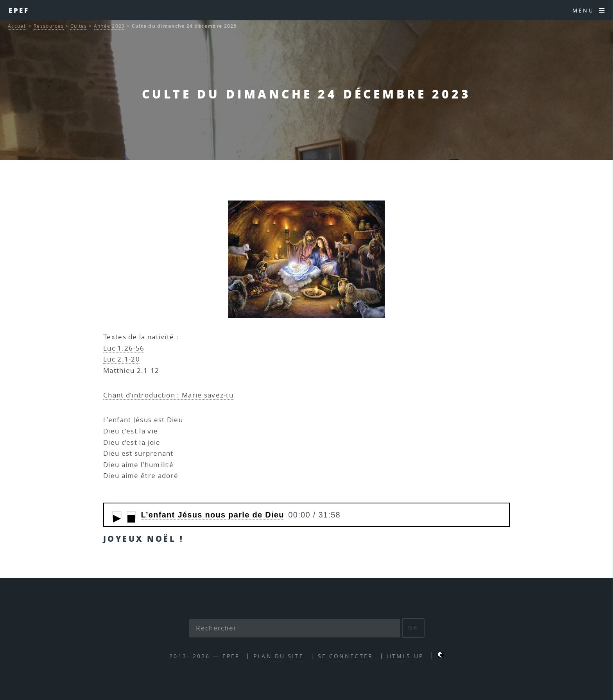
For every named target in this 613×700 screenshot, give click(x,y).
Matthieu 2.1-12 (131, 370)
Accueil (17, 26)
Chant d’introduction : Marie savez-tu (168, 395)
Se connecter (345, 656)
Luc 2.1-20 (122, 359)
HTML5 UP (405, 656)
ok (413, 628)
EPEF (19, 10)
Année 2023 (109, 26)
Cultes (79, 26)
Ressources (49, 26)
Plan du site (278, 656)
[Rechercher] (295, 628)
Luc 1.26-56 (124, 348)
